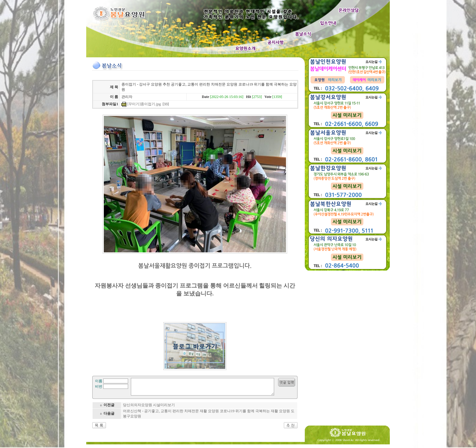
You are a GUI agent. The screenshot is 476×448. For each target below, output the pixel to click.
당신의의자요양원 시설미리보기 (149, 409)
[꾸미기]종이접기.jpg (144, 104)
